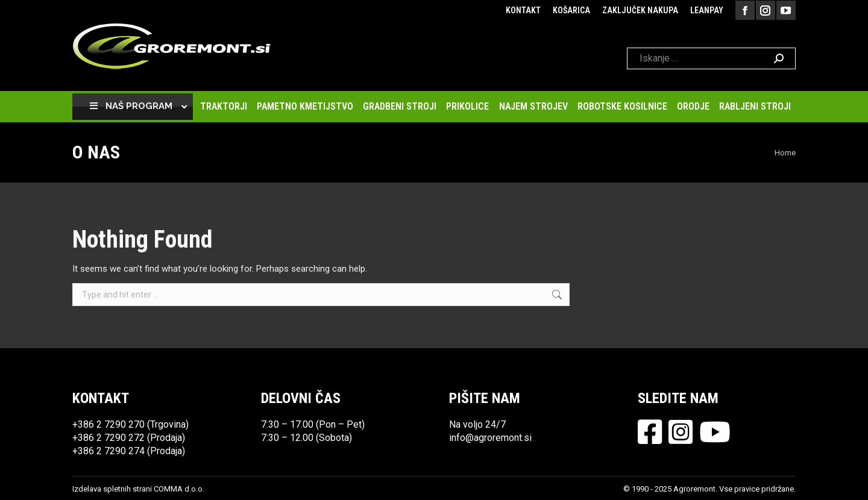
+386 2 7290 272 (108, 438)
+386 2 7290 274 (108, 451)
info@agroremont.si (490, 438)
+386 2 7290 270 (108, 424)
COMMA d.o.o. (179, 489)
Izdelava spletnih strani (112, 489)
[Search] (711, 58)
